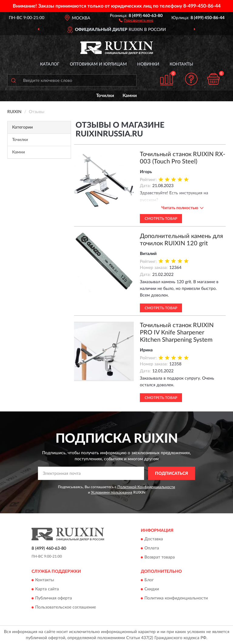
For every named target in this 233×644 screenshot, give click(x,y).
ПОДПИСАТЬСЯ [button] (172, 474)
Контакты (181, 64)
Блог (149, 580)
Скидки (152, 589)
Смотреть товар (161, 219)
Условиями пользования (112, 492)
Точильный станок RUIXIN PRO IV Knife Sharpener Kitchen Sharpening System (177, 333)
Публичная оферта (54, 599)
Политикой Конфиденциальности (146, 487)
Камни (130, 96)
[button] (136, 20)
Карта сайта (47, 589)
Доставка (154, 539)
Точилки (105, 96)
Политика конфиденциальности (176, 599)
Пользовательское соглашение (66, 608)
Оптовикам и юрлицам (98, 64)
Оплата (152, 548)
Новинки (148, 64)
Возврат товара (160, 558)
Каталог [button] (50, 64)
